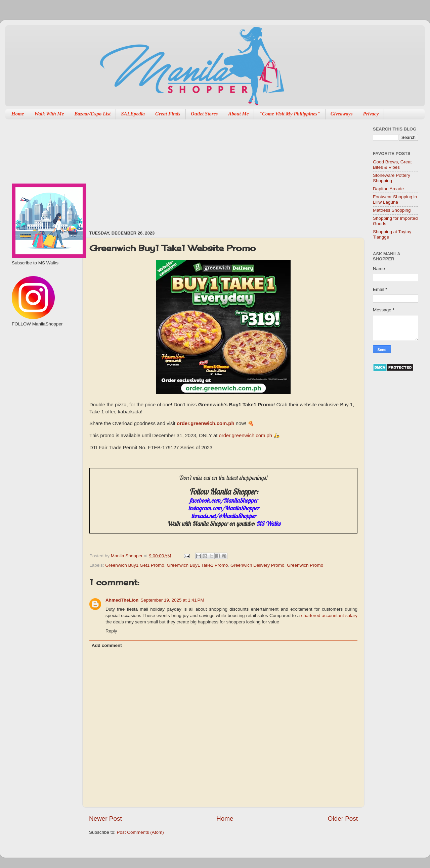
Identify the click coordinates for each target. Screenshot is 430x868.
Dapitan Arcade (388, 189)
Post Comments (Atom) (140, 832)
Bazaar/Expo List (92, 114)
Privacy (371, 114)
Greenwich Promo (305, 565)
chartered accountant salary (329, 616)
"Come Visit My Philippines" (289, 114)
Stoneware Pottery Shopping (392, 178)
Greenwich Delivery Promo (257, 565)
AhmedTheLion (122, 600)
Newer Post (105, 819)
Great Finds (168, 114)
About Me (238, 114)
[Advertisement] (174, 171)
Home (18, 114)
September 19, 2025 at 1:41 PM (172, 600)
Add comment (107, 645)
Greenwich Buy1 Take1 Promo (197, 565)
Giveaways (342, 114)
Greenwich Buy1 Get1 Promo (135, 565)
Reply (111, 631)
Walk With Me (49, 114)
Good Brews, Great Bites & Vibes (392, 165)
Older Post (343, 819)
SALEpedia (133, 114)
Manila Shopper (127, 556)
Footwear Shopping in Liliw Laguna (395, 199)
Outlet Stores (204, 114)
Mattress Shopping (392, 210)
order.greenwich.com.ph (206, 423)
